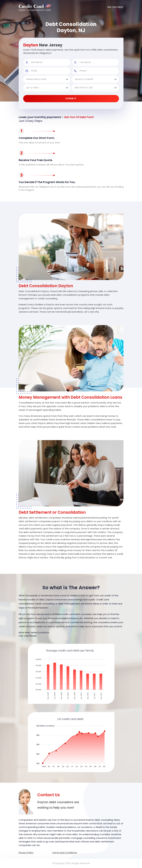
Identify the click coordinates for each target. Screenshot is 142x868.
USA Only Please (28, 636)
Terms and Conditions (65, 853)
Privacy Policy (26, 853)
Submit (71, 98)
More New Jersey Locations (34, 632)
